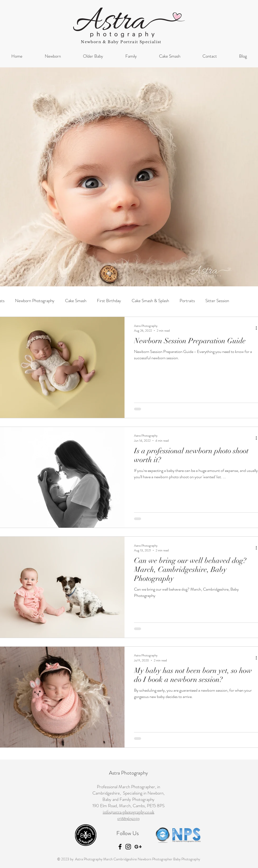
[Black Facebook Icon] (120, 847)
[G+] (138, 847)
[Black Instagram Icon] (128, 847)
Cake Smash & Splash (150, 301)
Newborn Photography (35, 301)
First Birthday (109, 301)
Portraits (187, 301)
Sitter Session (217, 301)
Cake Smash (76, 301)
